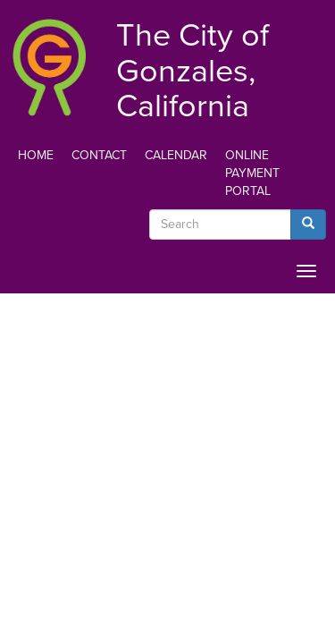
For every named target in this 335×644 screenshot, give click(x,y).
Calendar (176, 155)
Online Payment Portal (252, 173)
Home (36, 155)
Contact (99, 155)
